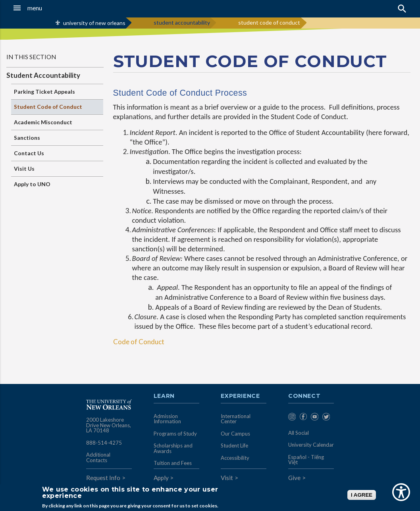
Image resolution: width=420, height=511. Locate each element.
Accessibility (235, 458)
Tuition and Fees (173, 463)
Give (294, 478)
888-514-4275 (104, 443)
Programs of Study (175, 434)
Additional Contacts (98, 457)
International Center (236, 419)
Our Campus (235, 434)
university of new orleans (94, 23)
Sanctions (27, 138)
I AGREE (362, 495)
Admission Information (167, 419)
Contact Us (29, 153)
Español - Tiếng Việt (306, 460)
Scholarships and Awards (173, 448)
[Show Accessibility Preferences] (401, 492)
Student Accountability (43, 75)
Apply (161, 478)
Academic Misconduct (43, 122)
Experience (240, 396)
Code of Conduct (139, 342)
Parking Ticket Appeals (44, 92)
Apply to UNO (32, 184)
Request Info (103, 478)
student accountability (182, 22)
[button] (41, 8)
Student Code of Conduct (48, 107)
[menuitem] (292, 418)
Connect (304, 396)
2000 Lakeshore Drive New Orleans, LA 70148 (109, 425)
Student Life (234, 445)
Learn (164, 396)
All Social (299, 433)
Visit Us (24, 169)
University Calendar (311, 445)
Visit (227, 478)
